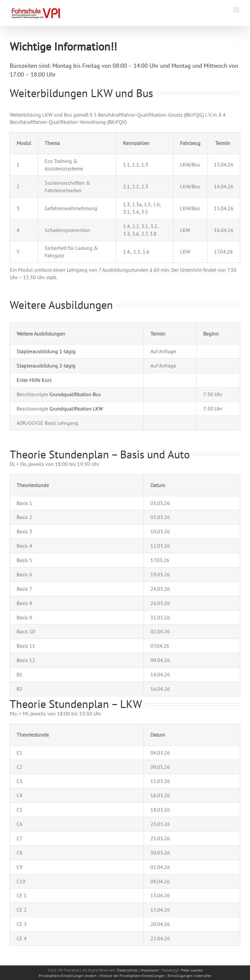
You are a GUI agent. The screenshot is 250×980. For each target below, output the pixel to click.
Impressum (150, 970)
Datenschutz (127, 970)
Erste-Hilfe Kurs (34, 380)
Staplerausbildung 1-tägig (46, 351)
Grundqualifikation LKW (76, 409)
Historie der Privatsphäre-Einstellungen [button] (132, 976)
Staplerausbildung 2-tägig (46, 366)
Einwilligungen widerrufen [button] (190, 976)
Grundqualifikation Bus (75, 394)
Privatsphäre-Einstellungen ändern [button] (68, 976)
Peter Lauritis (192, 970)
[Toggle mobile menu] (237, 10)
